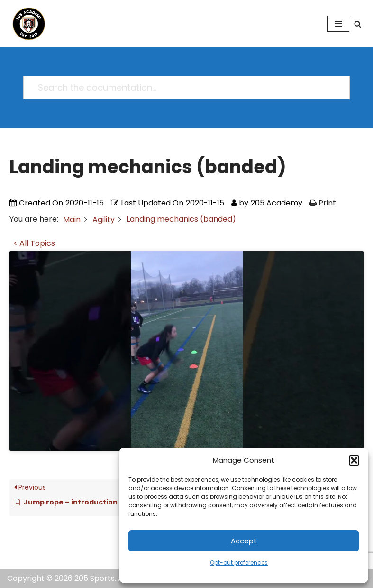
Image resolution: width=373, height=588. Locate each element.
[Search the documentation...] (182, 88)
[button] (354, 460)
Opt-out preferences (239, 563)
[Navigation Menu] (338, 24)
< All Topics (34, 243)
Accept (244, 541)
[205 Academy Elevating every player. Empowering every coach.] (27, 24)
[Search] (358, 24)
